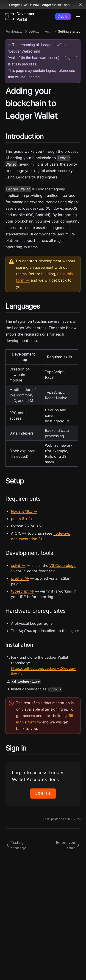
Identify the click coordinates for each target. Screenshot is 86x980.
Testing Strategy (16, 845)
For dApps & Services (14, 31)
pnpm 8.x (19, 519)
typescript (20, 591)
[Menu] (78, 17)
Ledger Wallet (18, 189)
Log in (43, 793)
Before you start (68, 845)
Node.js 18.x (22, 511)
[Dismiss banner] (80, 5)
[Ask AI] (63, 17)
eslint (16, 565)
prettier (17, 578)
